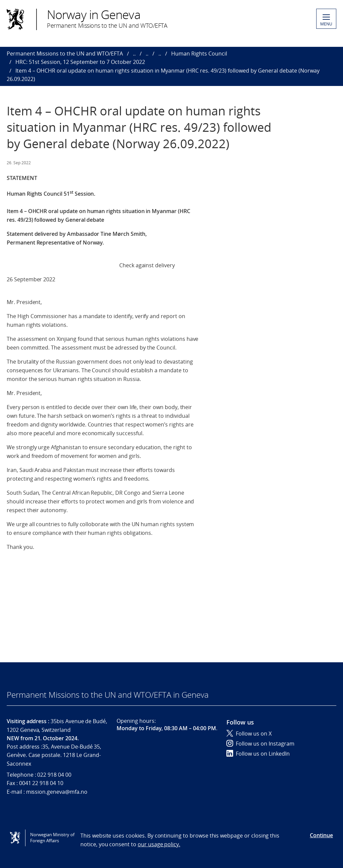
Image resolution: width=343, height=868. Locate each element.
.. (134, 54)
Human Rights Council (199, 54)
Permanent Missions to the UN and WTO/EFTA (65, 54)
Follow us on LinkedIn (258, 754)
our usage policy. (159, 844)
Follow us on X (249, 734)
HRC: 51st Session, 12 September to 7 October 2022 (80, 62)
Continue (321, 835)
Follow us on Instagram (260, 744)
